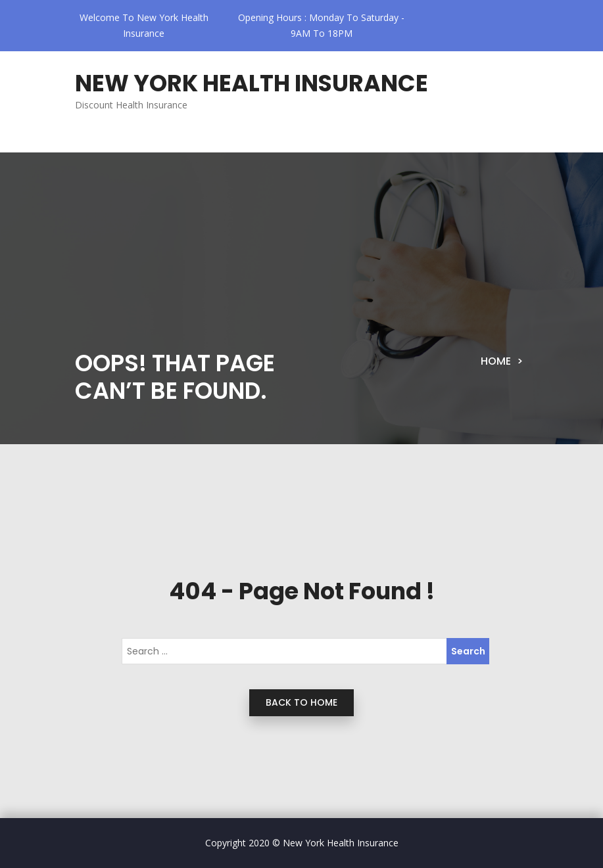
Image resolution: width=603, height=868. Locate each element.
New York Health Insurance (252, 83)
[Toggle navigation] (108, 142)
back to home (301, 702)
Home (496, 361)
